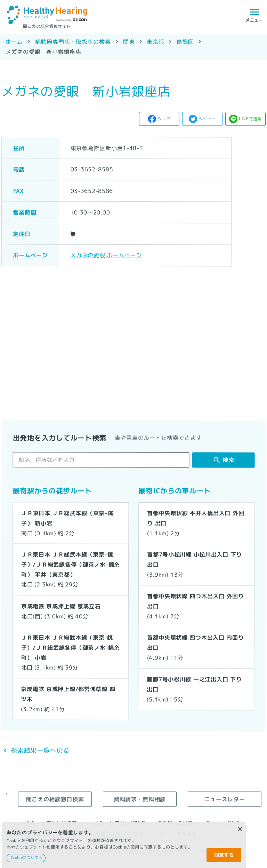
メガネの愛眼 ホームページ (106, 255)
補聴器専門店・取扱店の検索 (73, 42)
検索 (228, 460)
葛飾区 (185, 42)
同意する (224, 855)
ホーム (14, 42)
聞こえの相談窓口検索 (55, 799)
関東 (129, 42)
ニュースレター (225, 799)
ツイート (207, 119)
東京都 (155, 42)
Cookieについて (25, 858)
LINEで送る (250, 119)
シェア (164, 119)
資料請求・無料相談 (140, 799)
